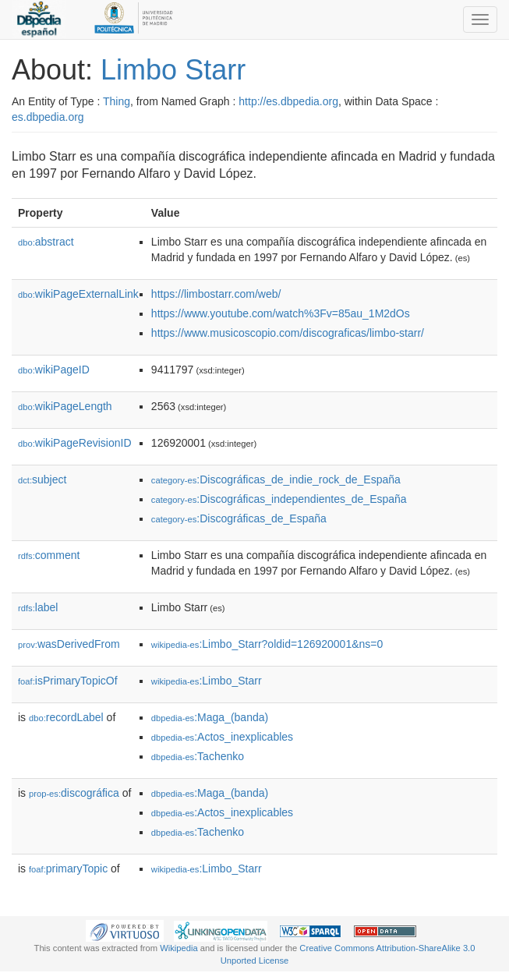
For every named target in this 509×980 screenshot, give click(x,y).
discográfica (74, 793)
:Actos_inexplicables (222, 737)
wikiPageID (54, 370)
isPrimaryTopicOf (68, 681)
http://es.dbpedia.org (288, 101)
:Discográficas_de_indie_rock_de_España (276, 479)
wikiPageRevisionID (75, 443)
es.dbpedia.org (48, 117)
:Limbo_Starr (207, 681)
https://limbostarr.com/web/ (216, 294)
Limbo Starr (173, 70)
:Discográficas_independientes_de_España (279, 499)
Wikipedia (179, 948)
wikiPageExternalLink (78, 294)
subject (42, 479)
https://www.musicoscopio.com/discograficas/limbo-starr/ (288, 333)
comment (49, 555)
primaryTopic (68, 869)
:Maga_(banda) (210, 717)
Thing (117, 101)
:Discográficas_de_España (239, 518)
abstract (46, 242)
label (38, 607)
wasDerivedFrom (69, 644)
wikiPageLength (65, 406)
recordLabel (66, 717)
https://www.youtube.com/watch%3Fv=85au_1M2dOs (281, 313)
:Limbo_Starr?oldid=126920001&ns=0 (267, 644)
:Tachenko (198, 756)
